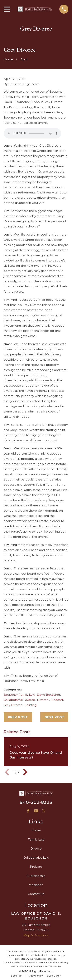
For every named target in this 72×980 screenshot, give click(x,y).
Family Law (36, 839)
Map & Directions (36, 935)
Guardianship (36, 876)
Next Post (54, 717)
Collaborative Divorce (19, 700)
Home (36, 830)
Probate (36, 867)
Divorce (43, 700)
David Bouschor (48, 695)
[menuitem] (16, 976)
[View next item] (25, 772)
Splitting (31, 705)
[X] (44, 811)
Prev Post (18, 717)
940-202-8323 (36, 802)
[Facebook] (28, 811)
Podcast (57, 700)
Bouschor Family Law (19, 695)
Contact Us (36, 894)
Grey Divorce (13, 705)
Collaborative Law (36, 858)
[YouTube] (36, 811)
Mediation (36, 885)
